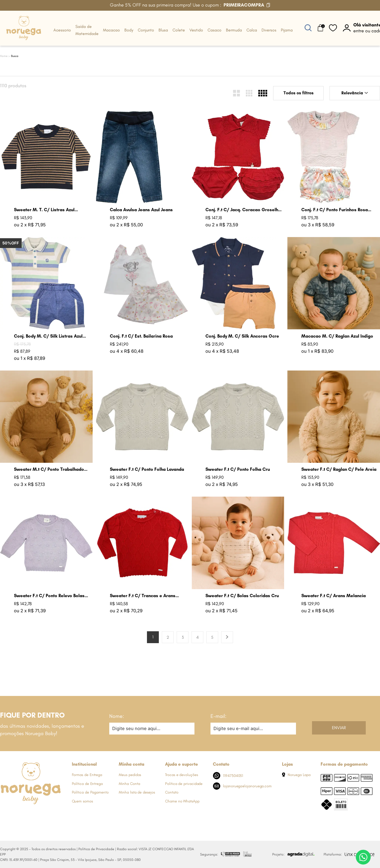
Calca (252, 30)
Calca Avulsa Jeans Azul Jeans (141, 210)
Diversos (269, 30)
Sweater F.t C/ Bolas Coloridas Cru (242, 596)
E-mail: (218, 716)
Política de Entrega (87, 784)
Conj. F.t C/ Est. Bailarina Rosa (141, 336)
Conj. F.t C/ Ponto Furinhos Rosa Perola (335, 210)
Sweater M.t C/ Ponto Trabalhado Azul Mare (49, 469)
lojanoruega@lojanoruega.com (242, 786)
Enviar (339, 728)
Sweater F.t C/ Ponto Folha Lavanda (147, 469)
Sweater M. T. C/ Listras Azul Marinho (44, 210)
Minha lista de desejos (137, 792)
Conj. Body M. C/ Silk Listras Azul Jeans (48, 336)
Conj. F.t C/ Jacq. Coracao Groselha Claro (243, 210)
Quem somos (82, 801)
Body (129, 30)
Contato (172, 792)
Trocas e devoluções (181, 775)
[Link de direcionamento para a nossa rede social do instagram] (16, 815)
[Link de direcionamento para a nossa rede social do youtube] (40, 815)
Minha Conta (129, 784)
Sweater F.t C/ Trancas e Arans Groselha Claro (143, 596)
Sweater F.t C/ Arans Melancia (334, 596)
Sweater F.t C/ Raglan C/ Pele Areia (339, 469)
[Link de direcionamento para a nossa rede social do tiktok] (52, 815)
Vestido (196, 30)
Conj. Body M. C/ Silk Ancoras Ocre (242, 336)
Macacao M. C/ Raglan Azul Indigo (337, 336)
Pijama (287, 30)
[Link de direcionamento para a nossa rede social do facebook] (4, 815)
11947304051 (228, 776)
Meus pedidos (130, 775)
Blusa (163, 30)
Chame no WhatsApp (182, 801)
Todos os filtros (299, 93)
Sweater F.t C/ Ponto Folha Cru (238, 469)
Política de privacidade (184, 784)
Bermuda (234, 30)
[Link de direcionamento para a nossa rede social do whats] (28, 815)
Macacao (111, 30)
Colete (179, 30)
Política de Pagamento (90, 792)
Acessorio (62, 30)
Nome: (117, 716)
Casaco (214, 30)
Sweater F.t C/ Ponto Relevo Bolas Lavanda (49, 596)
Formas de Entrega (87, 775)
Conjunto (146, 30)
